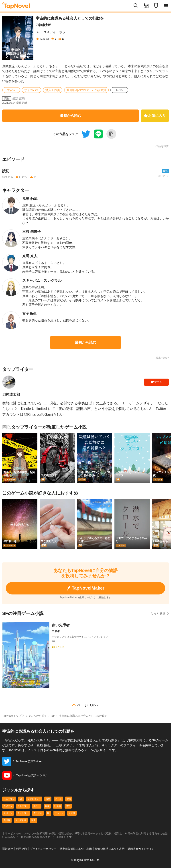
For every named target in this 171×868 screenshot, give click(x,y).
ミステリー (23, 806)
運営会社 (8, 849)
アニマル (38, 813)
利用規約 (21, 849)
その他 (72, 813)
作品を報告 (162, 146)
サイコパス (32, 90)
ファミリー (23, 813)
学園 (69, 799)
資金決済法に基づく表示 (110, 849)
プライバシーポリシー (43, 849)
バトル (58, 799)
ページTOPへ (88, 705)
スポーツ (8, 813)
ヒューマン (9, 799)
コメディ (49, 32)
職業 (47, 806)
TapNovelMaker (85, 588)
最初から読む (71, 116)
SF (38, 32)
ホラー (64, 32)
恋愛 (48, 799)
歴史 (68, 806)
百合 (33, 820)
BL (49, 813)
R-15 (119, 90)
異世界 (7, 820)
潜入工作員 (53, 90)
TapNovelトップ (12, 716)
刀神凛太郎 (43, 25)
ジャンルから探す (36, 716)
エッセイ (59, 813)
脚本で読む (162, 358)
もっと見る (159, 613)
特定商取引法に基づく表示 (76, 849)
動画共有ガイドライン (141, 849)
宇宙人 (11, 90)
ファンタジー (34, 799)
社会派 (58, 806)
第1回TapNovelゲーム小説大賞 (86, 90)
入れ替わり (21, 820)
